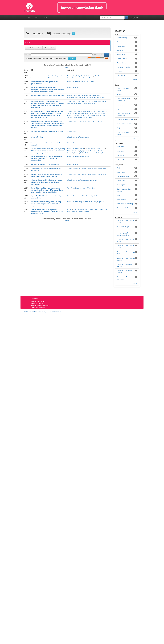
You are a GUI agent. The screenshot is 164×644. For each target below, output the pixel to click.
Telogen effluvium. (37, 137)
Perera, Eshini (121, 55)
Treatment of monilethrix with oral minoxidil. (46, 165)
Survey (119, 195)
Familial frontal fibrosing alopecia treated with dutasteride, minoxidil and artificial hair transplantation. (46, 159)
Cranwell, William (84, 157)
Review (119, 168)
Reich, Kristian (83, 111)
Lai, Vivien (82, 82)
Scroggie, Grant (80, 188)
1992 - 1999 (121, 160)
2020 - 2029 (121, 147)
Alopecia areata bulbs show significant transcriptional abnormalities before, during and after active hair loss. (47, 212)
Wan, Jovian (98, 76)
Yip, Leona (120, 42)
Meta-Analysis (121, 200)
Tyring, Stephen (72, 113)
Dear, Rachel (71, 103)
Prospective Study (123, 208)
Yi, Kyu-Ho (80, 76)
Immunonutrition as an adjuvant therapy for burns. (48, 95)
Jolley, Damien (83, 202)
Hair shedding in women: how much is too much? (48, 131)
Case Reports (121, 185)
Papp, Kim (92, 111)
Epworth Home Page (37, 301)
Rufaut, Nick (121, 50)
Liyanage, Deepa (84, 137)
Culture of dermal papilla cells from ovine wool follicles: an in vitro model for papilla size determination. (46, 182)
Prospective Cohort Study (125, 204)
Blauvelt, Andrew (101, 111)
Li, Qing (87, 115)
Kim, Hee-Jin (87, 78)
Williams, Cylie (91, 188)
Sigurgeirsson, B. (86, 151)
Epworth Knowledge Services (40, 306)
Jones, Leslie (102, 168)
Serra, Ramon (79, 98)
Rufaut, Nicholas (92, 168)
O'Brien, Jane (72, 101)
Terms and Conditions (38, 308)
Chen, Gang (90, 82)
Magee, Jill (101, 202)
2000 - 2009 (121, 155)
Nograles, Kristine (94, 113)
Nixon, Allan (93, 180)
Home (29, 18)
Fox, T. (84, 153)
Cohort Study (121, 181)
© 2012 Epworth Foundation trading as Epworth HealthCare (43, 312)
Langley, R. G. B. (97, 151)
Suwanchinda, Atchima (75, 78)
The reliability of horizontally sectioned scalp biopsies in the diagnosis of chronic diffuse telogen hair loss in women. (46, 204)
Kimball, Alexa (87, 117)
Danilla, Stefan (91, 95)
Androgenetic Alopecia (124, 124)
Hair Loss (120, 105)
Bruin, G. (101, 153)
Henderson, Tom (99, 98)
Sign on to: (136, 18)
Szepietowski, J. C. (73, 151)
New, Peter (71, 188)
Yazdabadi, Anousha (123, 67)
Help (45, 18)
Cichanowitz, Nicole (78, 115)
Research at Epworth (38, 304)
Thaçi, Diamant (83, 113)
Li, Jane (70, 210)
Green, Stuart (77, 117)
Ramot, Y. (82, 196)
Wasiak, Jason (72, 95)
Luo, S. (100, 121)
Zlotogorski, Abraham (92, 196)
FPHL (119, 128)
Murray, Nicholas (82, 103)
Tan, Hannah (81, 95)
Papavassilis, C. (92, 153)
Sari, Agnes (82, 168)
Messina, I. (77, 153)
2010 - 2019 (121, 151)
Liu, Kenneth (95, 115)
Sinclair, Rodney (72, 82)
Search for (27, 55)
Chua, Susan (81, 101)
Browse (38, 18)
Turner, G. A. (82, 121)
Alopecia (120, 94)
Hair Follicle (121, 109)
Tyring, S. (70, 153)
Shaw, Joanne (102, 101)
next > (67, 67)
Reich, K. (81, 149)
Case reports (121, 172)
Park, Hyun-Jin (89, 76)
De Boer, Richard (91, 101)
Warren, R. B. (101, 149)
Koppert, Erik (71, 76)
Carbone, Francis (83, 212)
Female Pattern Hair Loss (125, 120)
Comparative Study (123, 176)
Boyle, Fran (91, 103)
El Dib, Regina (89, 98)
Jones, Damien (92, 121)
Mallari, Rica (92, 202)
